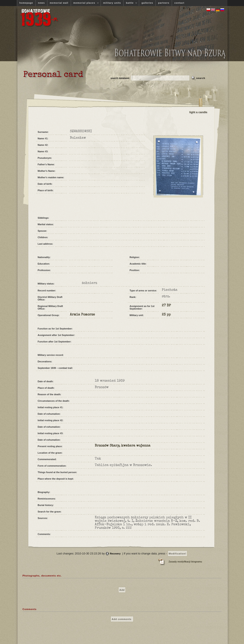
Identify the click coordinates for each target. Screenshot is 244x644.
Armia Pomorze (82, 315)
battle (130, 3)
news (42, 3)
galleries (147, 3)
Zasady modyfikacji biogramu (185, 562)
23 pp (166, 315)
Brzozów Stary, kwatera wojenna (123, 446)
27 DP (166, 306)
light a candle (198, 112)
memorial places (85, 3)
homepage (26, 3)
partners (164, 3)
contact (179, 3)
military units (112, 3)
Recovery (115, 554)
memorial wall (59, 3)
